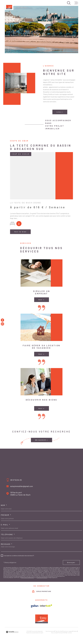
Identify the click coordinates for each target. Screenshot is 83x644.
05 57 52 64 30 (16, 480)
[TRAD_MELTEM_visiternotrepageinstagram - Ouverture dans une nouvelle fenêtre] (2, 324)
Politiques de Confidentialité (28, 578)
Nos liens (54, 633)
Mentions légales (68, 631)
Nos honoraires (50, 631)
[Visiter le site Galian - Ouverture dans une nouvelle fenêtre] (35, 606)
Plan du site (59, 631)
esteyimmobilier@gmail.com (22, 486)
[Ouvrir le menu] (76, 3)
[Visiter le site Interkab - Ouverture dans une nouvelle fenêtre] (46, 606)
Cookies (70, 633)
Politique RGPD (62, 633)
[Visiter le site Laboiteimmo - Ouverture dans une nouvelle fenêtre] (12, 632)
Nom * (4, 505)
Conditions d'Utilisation (42, 578)
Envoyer (71, 562)
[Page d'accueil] (9, 6)
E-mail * (6, 525)
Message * (7, 544)
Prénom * (6, 515)
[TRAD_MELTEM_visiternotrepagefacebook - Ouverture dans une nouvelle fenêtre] (2, 320)
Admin (75, 631)
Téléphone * (8, 535)
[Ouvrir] (69, 3)
